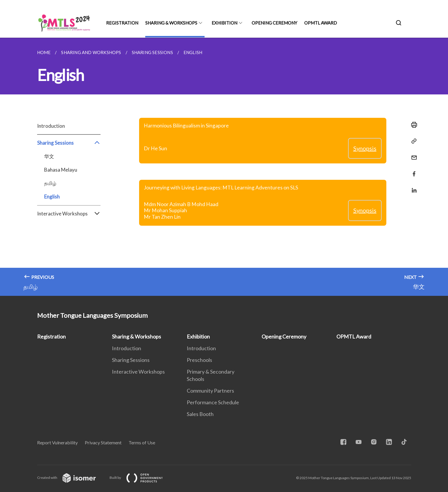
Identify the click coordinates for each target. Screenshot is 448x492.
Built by (141, 478)
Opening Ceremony (274, 23)
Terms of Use (142, 442)
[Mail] (412, 154)
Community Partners (210, 391)
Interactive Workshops (69, 214)
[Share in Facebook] (412, 170)
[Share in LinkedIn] (412, 187)
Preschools (199, 360)
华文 (49, 156)
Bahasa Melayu (61, 170)
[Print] (412, 125)
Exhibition (224, 23)
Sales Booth (200, 414)
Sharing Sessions (69, 143)
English (52, 197)
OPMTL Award (321, 23)
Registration (122, 23)
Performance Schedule (213, 402)
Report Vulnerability (57, 442)
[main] (224, 167)
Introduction (51, 126)
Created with (71, 478)
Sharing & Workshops (171, 23)
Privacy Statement (103, 442)
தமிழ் (50, 183)
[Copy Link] (412, 141)
